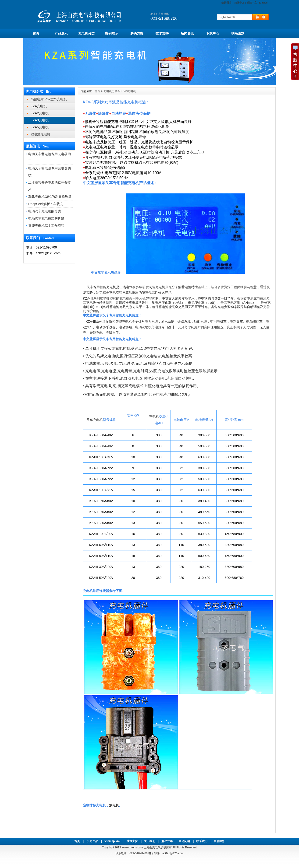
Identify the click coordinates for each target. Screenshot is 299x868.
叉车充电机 (95, 420)
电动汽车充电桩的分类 (45, 211)
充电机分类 (86, 33)
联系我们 (202, 841)
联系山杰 (238, 33)
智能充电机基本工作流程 (46, 226)
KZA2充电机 (40, 113)
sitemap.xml (112, 841)
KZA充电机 (39, 106)
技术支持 (162, 33)
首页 (36, 33)
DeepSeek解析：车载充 (46, 204)
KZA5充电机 (40, 127)
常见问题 (184, 841)
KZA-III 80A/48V (101, 446)
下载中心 (213, 33)
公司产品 (93, 841)
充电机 (154, 416)
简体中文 (239, 3)
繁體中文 (252, 3)
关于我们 (149, 841)
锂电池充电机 (40, 134)
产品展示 (61, 33)
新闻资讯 (187, 33)
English (263, 3)
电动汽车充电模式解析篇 (46, 218)
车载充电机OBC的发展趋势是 (50, 197)
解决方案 (137, 33)
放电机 (114, 805)
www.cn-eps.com (132, 847)
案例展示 (112, 33)
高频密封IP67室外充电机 (49, 99)
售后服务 (219, 841)
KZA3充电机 (40, 120)
